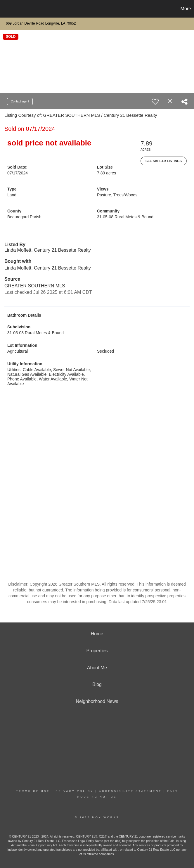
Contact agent (20, 101)
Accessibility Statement (130, 791)
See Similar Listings (164, 161)
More (186, 9)
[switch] (155, 102)
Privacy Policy (75, 791)
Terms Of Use (33, 791)
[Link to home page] (7, 9)
